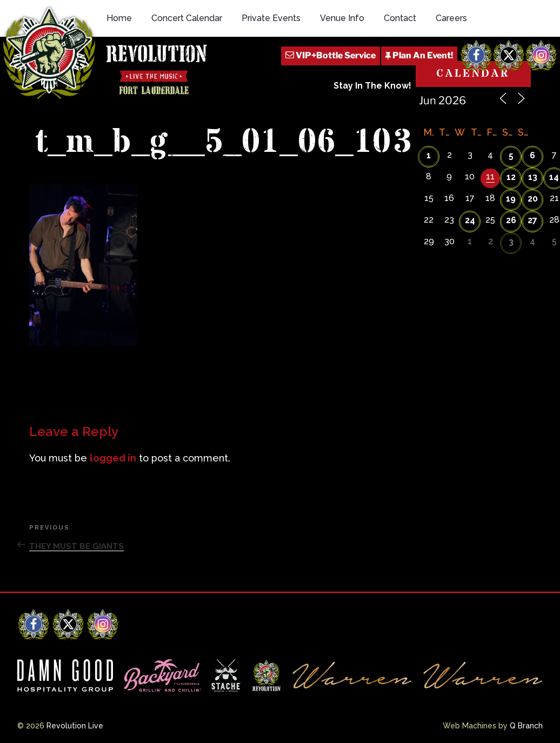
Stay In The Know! (372, 86)
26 (511, 220)
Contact (400, 18)
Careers (451, 18)
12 (511, 177)
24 (470, 220)
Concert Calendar (187, 18)
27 (532, 220)
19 (511, 199)
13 (533, 177)
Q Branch (526, 726)
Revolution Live (75, 726)
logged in (113, 458)
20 (533, 199)
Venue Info (342, 18)
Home (119, 18)
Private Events (271, 18)
